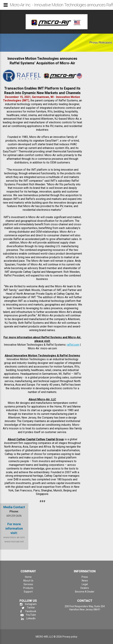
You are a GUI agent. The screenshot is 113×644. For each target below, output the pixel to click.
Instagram (28, 604)
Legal (85, 584)
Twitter (28, 608)
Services (28, 584)
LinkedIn (28, 618)
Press (85, 577)
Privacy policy (70, 637)
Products (28, 588)
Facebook (28, 611)
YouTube (28, 615)
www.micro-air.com (14, 537)
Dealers (85, 588)
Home (28, 577)
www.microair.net (14, 542)
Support (28, 592)
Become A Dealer (85, 592)
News (85, 581)
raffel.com (73, 345)
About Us (28, 581)
